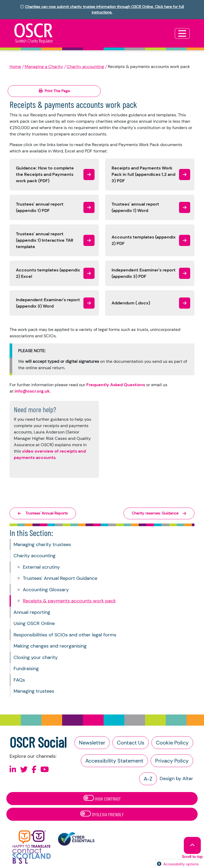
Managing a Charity (44, 67)
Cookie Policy (172, 743)
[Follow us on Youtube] (45, 770)
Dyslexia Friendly (102, 814)
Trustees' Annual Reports (43, 513)
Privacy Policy (172, 761)
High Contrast (102, 798)
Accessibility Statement (114, 761)
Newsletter (92, 743)
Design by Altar (176, 778)
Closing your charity (36, 657)
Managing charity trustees (42, 544)
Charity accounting (85, 67)
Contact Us (131, 743)
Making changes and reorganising (50, 646)
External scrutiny (41, 567)
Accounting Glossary (46, 590)
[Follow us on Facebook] (34, 770)
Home (15, 67)
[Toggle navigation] (182, 33)
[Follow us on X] (24, 770)
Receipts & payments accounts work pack (69, 601)
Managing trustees (34, 691)
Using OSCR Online (34, 623)
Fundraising (26, 669)
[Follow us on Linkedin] (13, 770)
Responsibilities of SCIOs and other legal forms (65, 635)
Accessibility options (181, 864)
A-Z (148, 779)
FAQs (19, 680)
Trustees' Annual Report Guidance (60, 578)
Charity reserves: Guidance (159, 513)
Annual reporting (32, 612)
